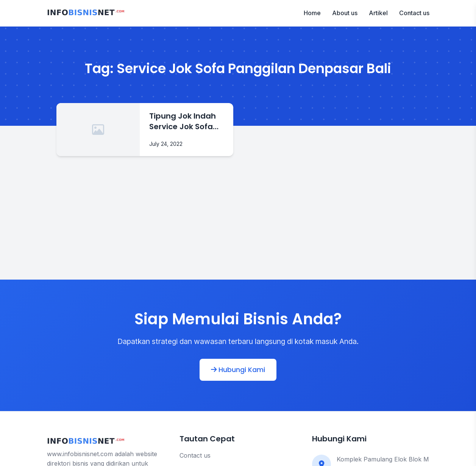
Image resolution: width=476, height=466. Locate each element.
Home (312, 13)
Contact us (414, 13)
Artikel (378, 13)
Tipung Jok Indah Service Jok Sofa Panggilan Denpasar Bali (183, 121)
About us (345, 13)
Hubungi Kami (238, 370)
